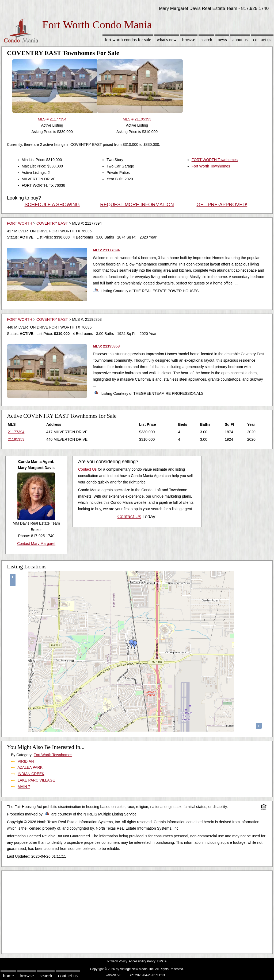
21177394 (16, 432)
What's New (167, 40)
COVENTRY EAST (52, 223)
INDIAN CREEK (31, 774)
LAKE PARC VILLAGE (36, 780)
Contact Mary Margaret (36, 544)
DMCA (162, 961)
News (222, 40)
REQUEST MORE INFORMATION (137, 205)
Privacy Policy (117, 961)
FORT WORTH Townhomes (215, 160)
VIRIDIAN (26, 761)
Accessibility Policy (142, 961)
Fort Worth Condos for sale (128, 40)
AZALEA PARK (30, 767)
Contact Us (262, 40)
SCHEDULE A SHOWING (52, 205)
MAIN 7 (24, 787)
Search (206, 40)
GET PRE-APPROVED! (222, 205)
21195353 (16, 439)
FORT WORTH (20, 223)
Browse (189, 40)
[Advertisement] (137, 911)
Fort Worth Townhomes (211, 166)
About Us (240, 40)
